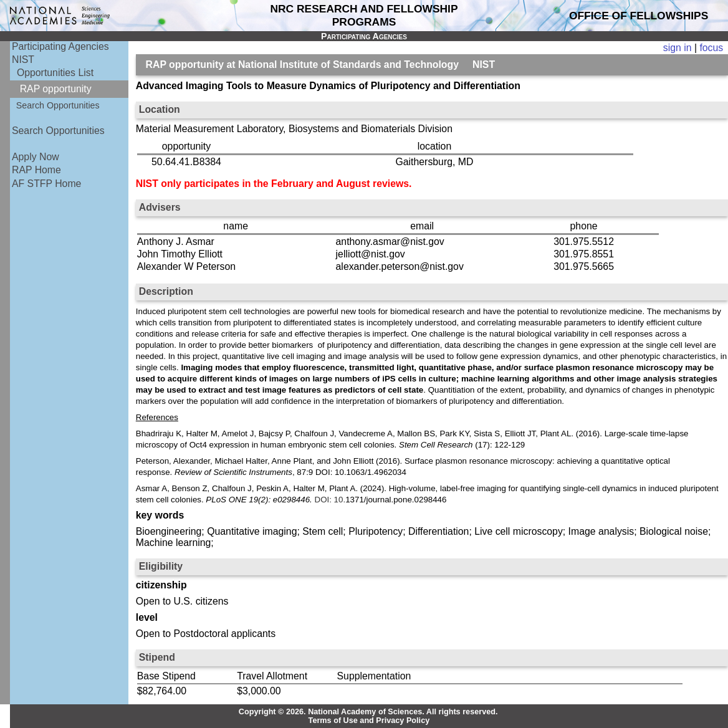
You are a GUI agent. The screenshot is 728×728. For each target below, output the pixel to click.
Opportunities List (55, 73)
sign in (678, 48)
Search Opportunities (58, 105)
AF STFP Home (46, 184)
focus (711, 48)
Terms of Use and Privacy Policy (369, 721)
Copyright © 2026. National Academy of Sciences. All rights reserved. (368, 712)
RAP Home (36, 170)
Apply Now (36, 157)
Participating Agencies (60, 46)
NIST (23, 60)
